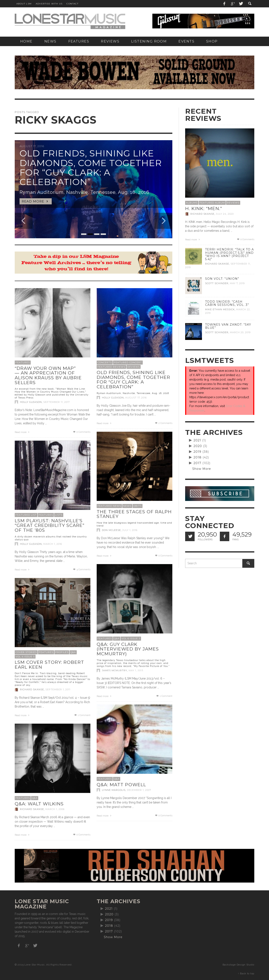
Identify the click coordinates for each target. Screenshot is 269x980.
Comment (164, 696)
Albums (192, 203)
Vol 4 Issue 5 (25, 656)
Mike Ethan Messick (220, 309)
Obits (138, 506)
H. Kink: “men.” (204, 208)
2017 (197, 463)
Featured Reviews (111, 367)
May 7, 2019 (237, 283)
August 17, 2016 (136, 398)
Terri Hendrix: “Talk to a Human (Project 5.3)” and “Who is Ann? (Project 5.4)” (229, 254)
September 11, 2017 (57, 402)
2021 (197, 440)
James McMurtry (115, 670)
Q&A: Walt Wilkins (39, 804)
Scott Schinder (217, 283)
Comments (164, 423)
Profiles (62, 652)
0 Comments (82, 432)
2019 (197, 452)
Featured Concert (128, 362)
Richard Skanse (32, 690)
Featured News (109, 506)
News (127, 506)
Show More (202, 469)
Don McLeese (111, 530)
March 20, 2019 (240, 332)
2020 (198, 446)
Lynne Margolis (114, 790)
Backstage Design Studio (238, 965)
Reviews (134, 367)
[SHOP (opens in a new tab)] (212, 41)
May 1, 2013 (136, 670)
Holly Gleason (31, 402)
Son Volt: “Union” (222, 279)
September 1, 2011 (58, 690)
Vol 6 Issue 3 (131, 638)
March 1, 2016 (53, 544)
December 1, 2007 (139, 790)
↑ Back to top (246, 973)
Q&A (117, 638)
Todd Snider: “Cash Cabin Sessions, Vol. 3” (227, 303)
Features (23, 362)
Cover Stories (26, 652)
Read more (22, 432)
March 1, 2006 (55, 809)
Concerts (105, 362)
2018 (198, 457)
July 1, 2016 (130, 530)
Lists (59, 515)
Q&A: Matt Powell (121, 785)
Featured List (26, 515)
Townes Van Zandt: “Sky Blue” (228, 326)
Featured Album (212, 203)
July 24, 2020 (225, 214)
